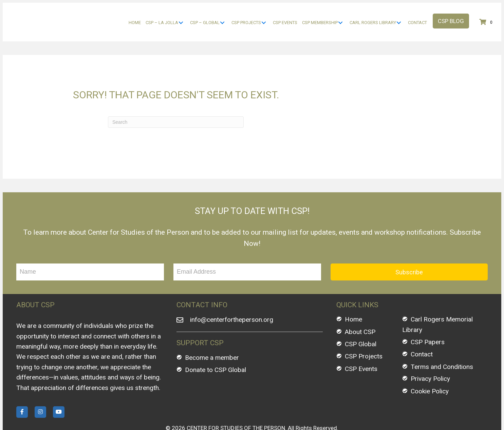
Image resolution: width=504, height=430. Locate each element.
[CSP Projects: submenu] (264, 14)
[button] (451, 12)
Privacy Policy (430, 361)
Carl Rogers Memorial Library (437, 306)
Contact (422, 336)
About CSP (360, 314)
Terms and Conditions (442, 349)
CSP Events (361, 351)
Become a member (212, 339)
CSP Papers (428, 324)
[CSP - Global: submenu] (222, 14)
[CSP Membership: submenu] (340, 14)
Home (353, 301)
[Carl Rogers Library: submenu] (399, 14)
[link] (135, 14)
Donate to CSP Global (216, 352)
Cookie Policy (430, 373)
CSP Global (361, 326)
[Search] (176, 104)
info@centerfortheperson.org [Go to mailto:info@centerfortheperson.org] (232, 302)
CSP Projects (364, 338)
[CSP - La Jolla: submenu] (181, 14)
